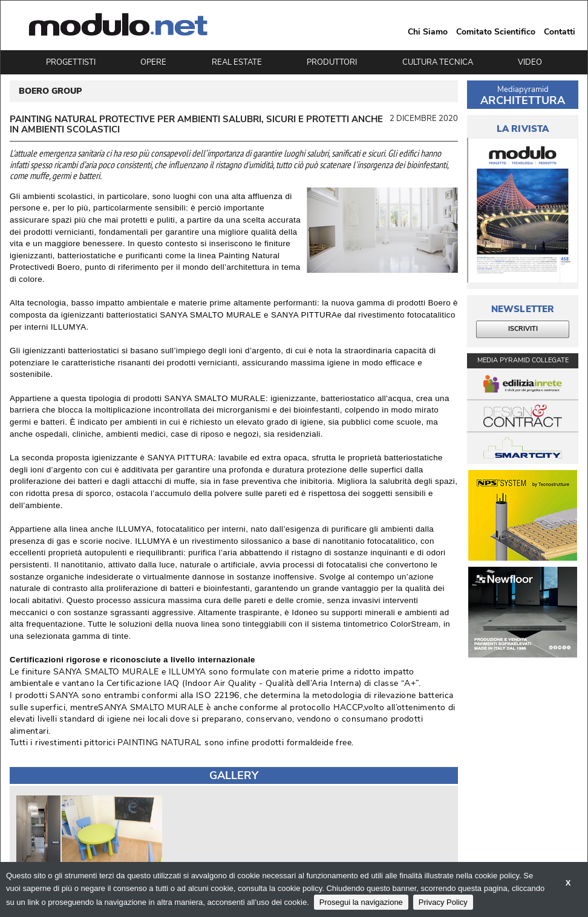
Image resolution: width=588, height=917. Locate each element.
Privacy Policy (443, 902)
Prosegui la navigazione (361, 902)
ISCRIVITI (523, 329)
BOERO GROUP (50, 91)
